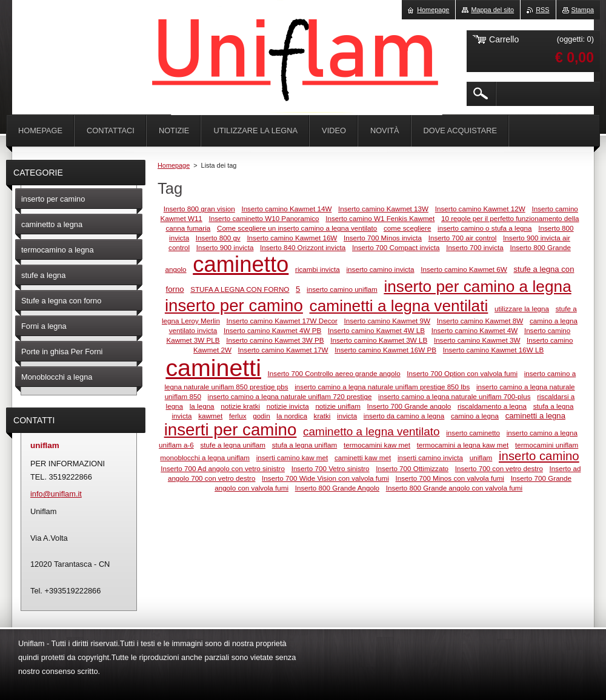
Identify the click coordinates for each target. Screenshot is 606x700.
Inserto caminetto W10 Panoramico (264, 218)
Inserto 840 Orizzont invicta (303, 247)
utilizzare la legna (522, 309)
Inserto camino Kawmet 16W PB (385, 350)
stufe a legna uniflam (233, 445)
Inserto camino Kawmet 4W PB (272, 330)
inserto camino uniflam (342, 289)
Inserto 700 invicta (475, 247)
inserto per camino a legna (477, 286)
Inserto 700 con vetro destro (499, 468)
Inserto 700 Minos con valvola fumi (449, 478)
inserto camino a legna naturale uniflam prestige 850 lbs (382, 387)
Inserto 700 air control (463, 238)
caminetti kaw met (363, 457)
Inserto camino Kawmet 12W (480, 209)
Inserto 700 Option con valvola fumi (462, 373)
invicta (347, 416)
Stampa (583, 10)
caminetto (241, 264)
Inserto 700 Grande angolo (409, 406)
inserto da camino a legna (404, 416)
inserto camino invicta (381, 269)
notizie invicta (288, 406)
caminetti (213, 368)
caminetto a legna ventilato (371, 431)
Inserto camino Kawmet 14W (286, 209)
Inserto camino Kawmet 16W (292, 238)
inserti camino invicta (430, 457)
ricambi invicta (318, 269)
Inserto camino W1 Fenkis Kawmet (380, 218)
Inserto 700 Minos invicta (383, 238)
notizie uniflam (338, 406)
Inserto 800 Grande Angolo (337, 488)
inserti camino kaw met (292, 457)
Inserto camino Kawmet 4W (475, 330)
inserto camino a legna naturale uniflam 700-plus (454, 396)
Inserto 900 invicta (225, 247)
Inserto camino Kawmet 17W (283, 350)
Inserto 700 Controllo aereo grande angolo (334, 373)
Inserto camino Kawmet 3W (477, 340)
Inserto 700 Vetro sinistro (331, 468)
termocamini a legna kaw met (463, 445)
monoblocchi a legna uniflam (205, 457)
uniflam (481, 457)
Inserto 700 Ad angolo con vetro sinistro (223, 468)
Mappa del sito (492, 10)
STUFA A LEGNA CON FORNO (240, 289)
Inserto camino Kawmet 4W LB (376, 330)
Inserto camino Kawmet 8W (480, 321)
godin (261, 416)
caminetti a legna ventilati (399, 306)
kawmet (210, 416)
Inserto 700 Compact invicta (396, 247)
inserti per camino (231, 430)
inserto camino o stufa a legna (485, 228)
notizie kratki (240, 406)
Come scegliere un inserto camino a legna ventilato (297, 228)
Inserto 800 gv (218, 238)
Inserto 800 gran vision (199, 209)
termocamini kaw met (377, 445)
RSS (542, 10)
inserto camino (539, 456)
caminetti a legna (535, 416)
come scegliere (407, 228)
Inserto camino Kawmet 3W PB (275, 340)
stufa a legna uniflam (305, 445)
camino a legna (475, 416)
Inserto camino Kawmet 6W (464, 269)
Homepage (174, 165)
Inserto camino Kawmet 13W (383, 209)
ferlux (238, 416)
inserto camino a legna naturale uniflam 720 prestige (290, 396)
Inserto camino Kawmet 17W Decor (282, 321)
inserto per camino (234, 305)
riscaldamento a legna (492, 406)
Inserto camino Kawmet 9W (388, 321)
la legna (202, 406)
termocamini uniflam (547, 445)
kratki (322, 416)
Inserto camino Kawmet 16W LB (494, 350)
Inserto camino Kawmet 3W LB (379, 340)
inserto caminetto (473, 433)
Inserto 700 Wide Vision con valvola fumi (325, 478)
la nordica (292, 416)
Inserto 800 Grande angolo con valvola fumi (454, 488)
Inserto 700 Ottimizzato (412, 468)
